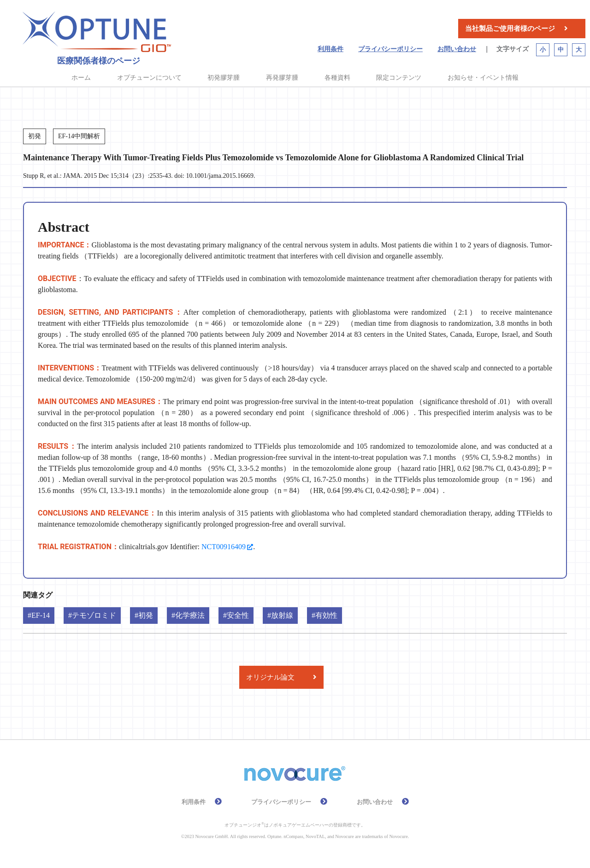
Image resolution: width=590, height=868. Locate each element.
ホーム (81, 78)
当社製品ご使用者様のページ (510, 29)
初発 (146, 615)
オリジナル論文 (270, 677)
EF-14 (41, 615)
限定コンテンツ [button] (399, 78)
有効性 (326, 615)
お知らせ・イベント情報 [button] (483, 78)
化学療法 (190, 615)
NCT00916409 (224, 547)
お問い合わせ (457, 49)
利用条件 (330, 49)
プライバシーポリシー (390, 49)
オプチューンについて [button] (149, 78)
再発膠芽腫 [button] (282, 78)
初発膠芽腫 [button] (224, 78)
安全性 (238, 615)
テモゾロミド (94, 615)
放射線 (282, 615)
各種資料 (337, 78)
